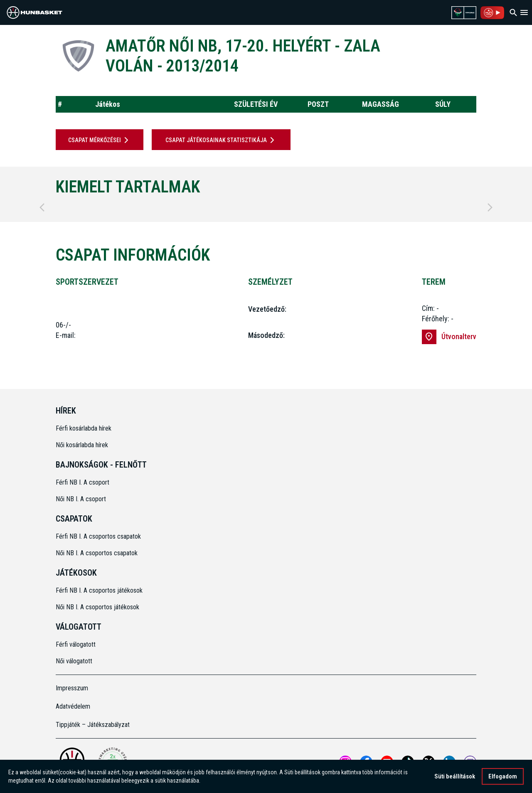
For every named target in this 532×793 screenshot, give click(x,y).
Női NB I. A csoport (81, 499)
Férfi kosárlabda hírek (84, 428)
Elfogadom (503, 777)
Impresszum (72, 688)
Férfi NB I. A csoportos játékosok (99, 590)
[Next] (490, 207)
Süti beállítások (455, 777)
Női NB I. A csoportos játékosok (97, 607)
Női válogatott (74, 661)
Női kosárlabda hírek (82, 445)
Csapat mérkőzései (100, 140)
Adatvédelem (73, 706)
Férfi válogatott (76, 644)
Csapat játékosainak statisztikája (221, 140)
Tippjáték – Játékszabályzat (93, 725)
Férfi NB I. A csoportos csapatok (99, 536)
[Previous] (42, 207)
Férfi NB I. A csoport (83, 482)
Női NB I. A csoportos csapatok (97, 553)
